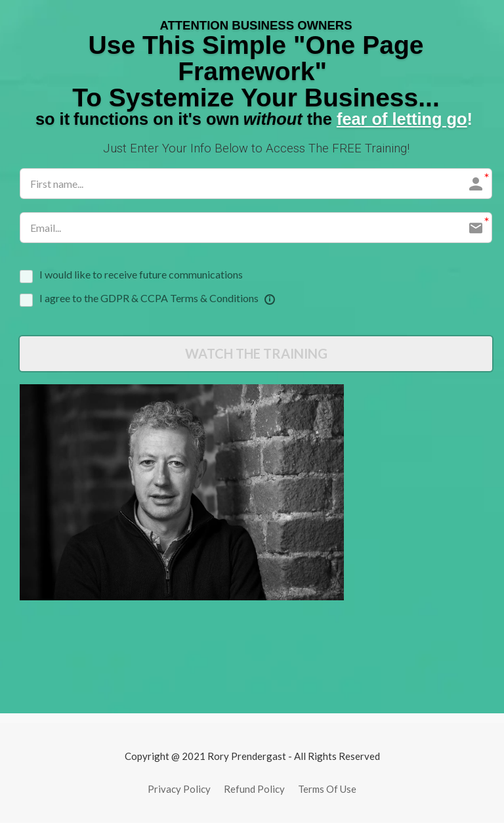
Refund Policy (254, 790)
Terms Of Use (327, 790)
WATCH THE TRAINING (256, 354)
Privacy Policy (179, 790)
